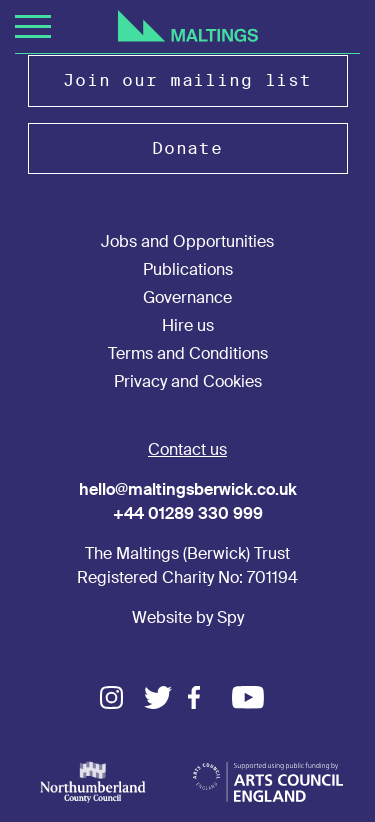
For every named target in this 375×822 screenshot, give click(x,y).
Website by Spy (188, 617)
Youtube (254, 697)
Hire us (188, 325)
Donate (187, 148)
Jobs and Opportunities (187, 241)
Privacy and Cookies (188, 381)
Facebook (210, 697)
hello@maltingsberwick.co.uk (188, 489)
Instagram (122, 697)
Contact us (187, 449)
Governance (187, 297)
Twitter (166, 697)
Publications (188, 269)
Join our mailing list (187, 80)
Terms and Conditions (188, 353)
